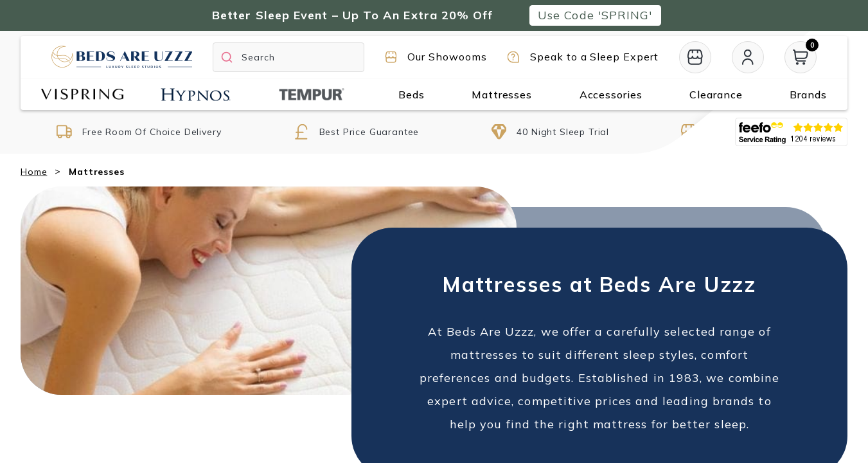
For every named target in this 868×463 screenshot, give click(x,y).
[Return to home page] (122, 57)
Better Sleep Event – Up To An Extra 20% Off (352, 15)
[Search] (288, 57)
